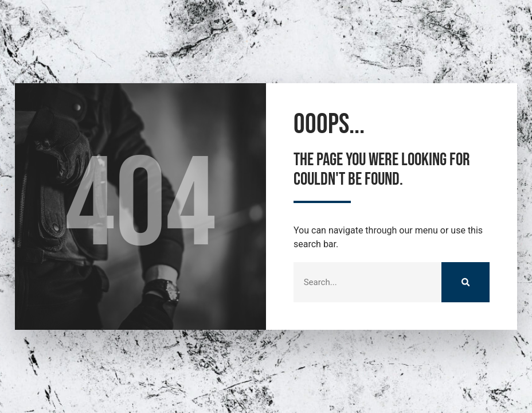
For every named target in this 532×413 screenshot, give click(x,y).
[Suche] (465, 282)
